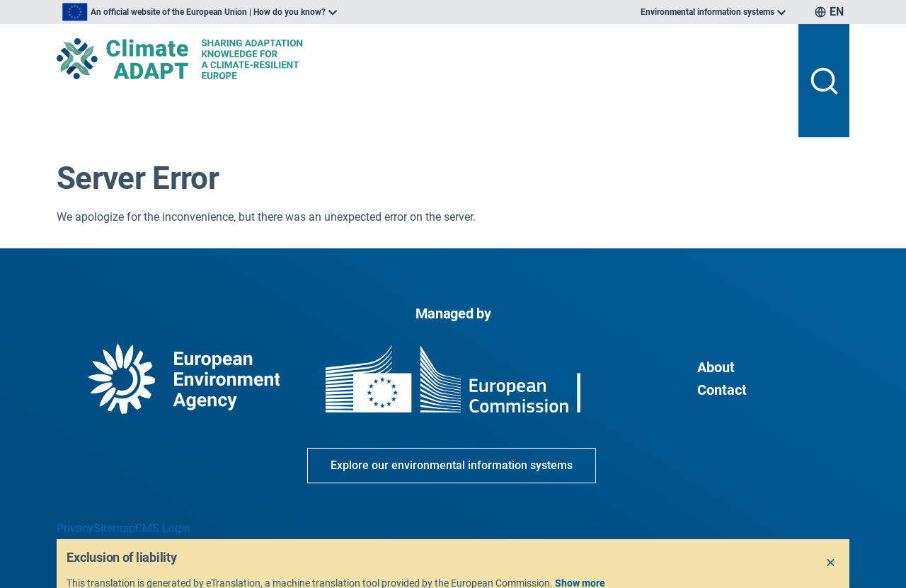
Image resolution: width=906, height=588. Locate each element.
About (716, 367)
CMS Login (163, 528)
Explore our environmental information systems (452, 465)
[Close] (831, 563)
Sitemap (114, 528)
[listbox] (200, 12)
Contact (722, 390)
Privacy (75, 528)
